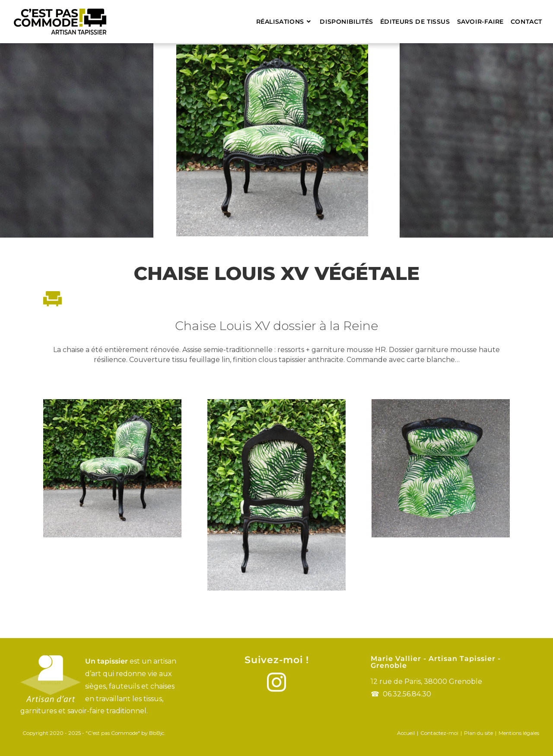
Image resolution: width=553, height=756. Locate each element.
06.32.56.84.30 (407, 694)
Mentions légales (519, 733)
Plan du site (478, 733)
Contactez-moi (439, 733)
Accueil (406, 733)
